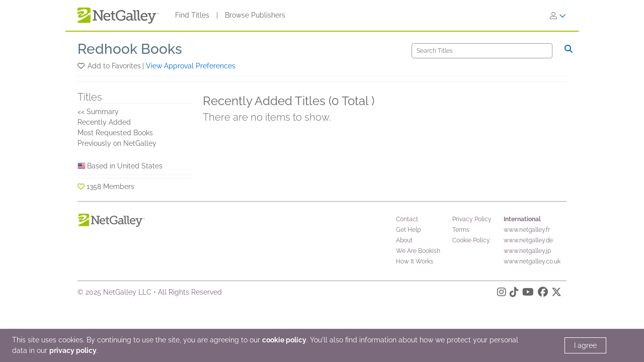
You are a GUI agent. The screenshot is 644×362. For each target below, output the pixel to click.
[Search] (482, 51)
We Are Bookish (418, 251)
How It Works (415, 261)
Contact (407, 219)
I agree (585, 345)
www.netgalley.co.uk (532, 261)
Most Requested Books (115, 133)
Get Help (408, 230)
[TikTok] (514, 294)
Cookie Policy (471, 240)
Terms (461, 230)
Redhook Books (130, 49)
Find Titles (192, 15)
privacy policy (73, 350)
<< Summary (98, 112)
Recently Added (104, 122)
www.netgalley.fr (527, 230)
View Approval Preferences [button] (191, 66)
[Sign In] (558, 16)
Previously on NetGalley (117, 143)
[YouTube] (528, 294)
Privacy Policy (472, 219)
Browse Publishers (255, 15)
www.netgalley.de (528, 240)
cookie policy (284, 340)
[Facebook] (543, 294)
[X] (556, 294)
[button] (82, 66)
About (404, 240)
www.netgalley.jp (527, 251)
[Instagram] (502, 294)
